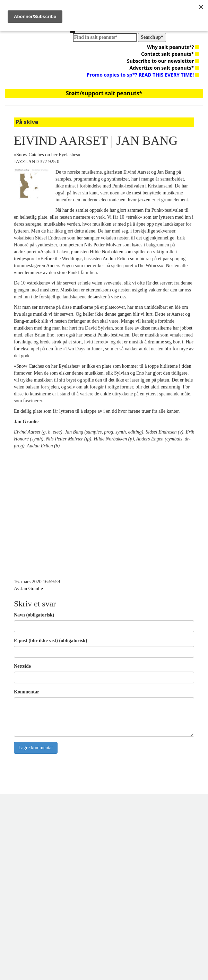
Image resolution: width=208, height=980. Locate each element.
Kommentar (27, 692)
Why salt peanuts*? (173, 47)
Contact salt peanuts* (170, 54)
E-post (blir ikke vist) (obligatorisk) (50, 641)
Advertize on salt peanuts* (164, 68)
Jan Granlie (32, 589)
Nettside (22, 666)
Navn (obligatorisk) (34, 615)
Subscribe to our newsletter (163, 61)
